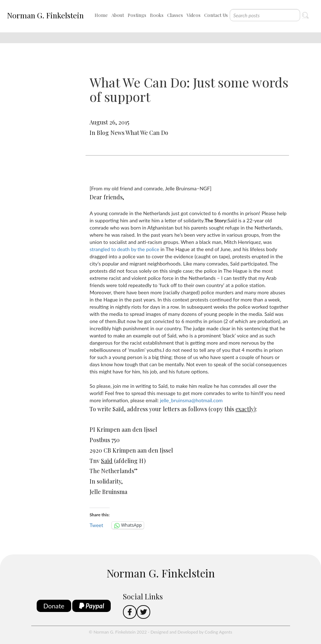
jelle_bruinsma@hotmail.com (191, 400)
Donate (54, 606)
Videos (194, 15)
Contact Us (216, 15)
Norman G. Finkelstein (45, 15)
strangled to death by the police (124, 249)
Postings (137, 15)
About (118, 15)
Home (101, 15)
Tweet (96, 525)
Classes (175, 15)
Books (157, 15)
